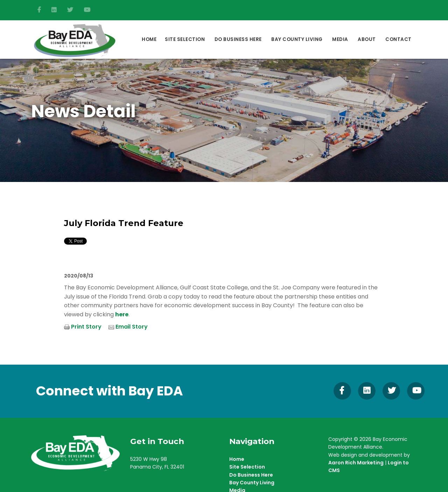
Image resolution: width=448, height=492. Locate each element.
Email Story (132, 327)
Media (340, 39)
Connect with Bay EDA (110, 391)
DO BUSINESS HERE (238, 39)
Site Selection (185, 39)
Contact (398, 39)
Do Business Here (251, 475)
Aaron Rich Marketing (356, 463)
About (367, 39)
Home (149, 39)
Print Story (86, 327)
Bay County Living (297, 39)
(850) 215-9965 (150, 475)
